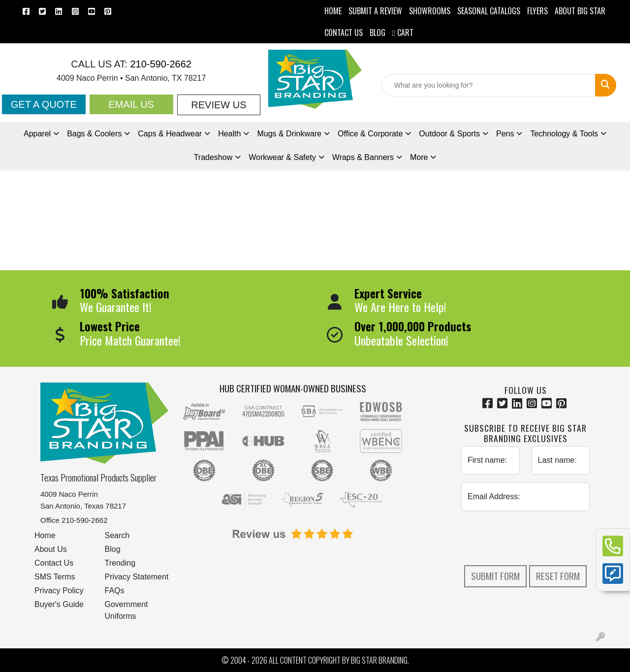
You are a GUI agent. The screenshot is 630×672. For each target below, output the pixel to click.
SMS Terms (55, 577)
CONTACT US (344, 32)
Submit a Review (375, 11)
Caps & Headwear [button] (170, 134)
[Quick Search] (488, 85)
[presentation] (536, 538)
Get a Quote (44, 104)
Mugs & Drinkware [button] (289, 134)
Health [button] (229, 134)
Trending (120, 563)
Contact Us (54, 563)
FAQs (115, 591)
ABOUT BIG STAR (580, 11)
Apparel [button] (37, 134)
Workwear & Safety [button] (282, 157)
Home (45, 535)
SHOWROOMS (430, 11)
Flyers (537, 11)
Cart (403, 32)
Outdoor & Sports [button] (449, 134)
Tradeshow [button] (213, 157)
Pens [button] (505, 134)
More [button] (419, 157)
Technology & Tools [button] (564, 134)
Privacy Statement (137, 577)
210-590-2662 (159, 64)
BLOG (378, 32)
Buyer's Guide (59, 604)
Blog (113, 549)
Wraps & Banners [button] (363, 157)
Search (117, 535)
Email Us (131, 104)
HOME (333, 11)
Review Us (219, 105)
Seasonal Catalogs (489, 11)
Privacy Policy (59, 591)
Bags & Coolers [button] (94, 134)
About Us (51, 549)
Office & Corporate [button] (370, 134)
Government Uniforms (126, 610)
